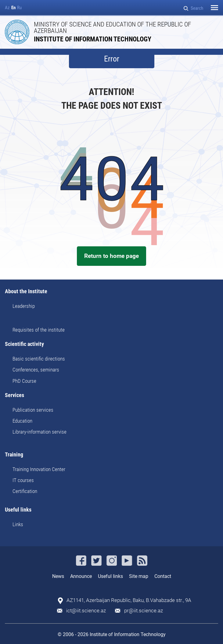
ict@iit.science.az (86, 611)
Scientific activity (24, 344)
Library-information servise (40, 432)
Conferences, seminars (36, 370)
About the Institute (26, 292)
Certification (25, 491)
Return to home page (111, 256)
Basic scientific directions (39, 359)
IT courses (23, 480)
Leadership (24, 306)
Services (14, 395)
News (58, 576)
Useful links (18, 510)
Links (18, 524)
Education (22, 421)
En (13, 8)
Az (7, 8)
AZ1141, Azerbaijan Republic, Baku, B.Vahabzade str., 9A (129, 600)
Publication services (33, 410)
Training (14, 455)
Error (112, 59)
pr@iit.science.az (144, 611)
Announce (81, 576)
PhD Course (24, 381)
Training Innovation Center (39, 469)
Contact (163, 576)
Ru (19, 8)
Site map (139, 576)
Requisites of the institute (39, 330)
